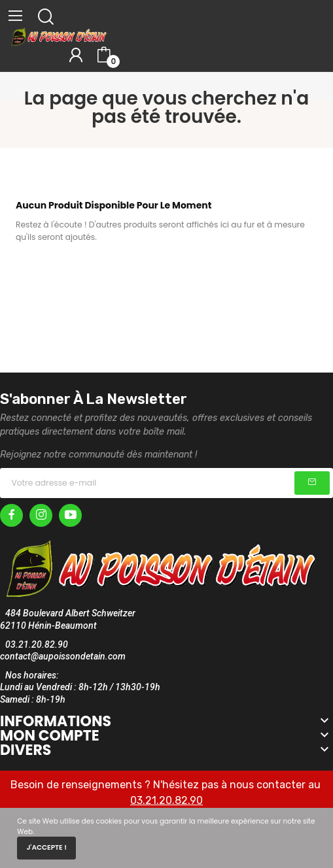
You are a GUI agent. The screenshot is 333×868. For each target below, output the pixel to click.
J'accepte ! (46, 847)
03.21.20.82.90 (166, 800)
